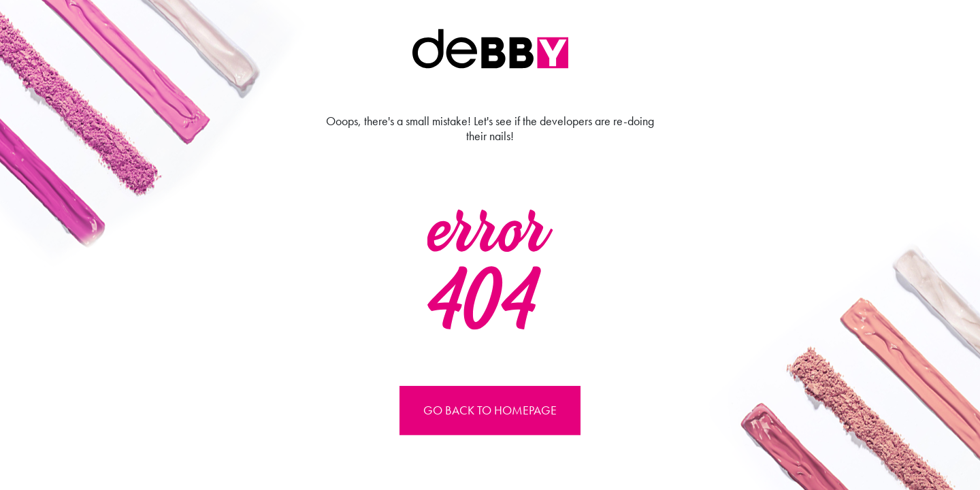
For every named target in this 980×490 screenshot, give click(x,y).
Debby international (490, 49)
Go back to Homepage (490, 410)
